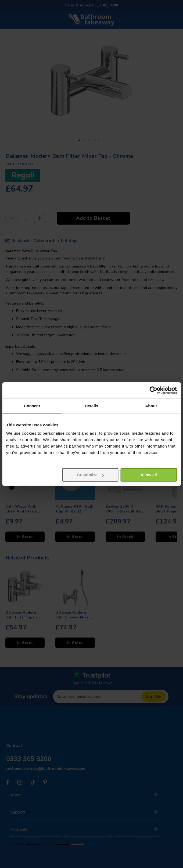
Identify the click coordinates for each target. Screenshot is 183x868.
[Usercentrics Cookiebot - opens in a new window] (153, 390)
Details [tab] (92, 406)
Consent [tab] (32, 406)
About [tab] (151, 406)
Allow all (149, 475)
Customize (91, 475)
